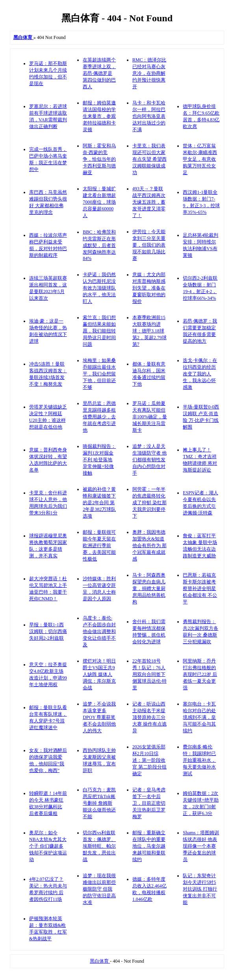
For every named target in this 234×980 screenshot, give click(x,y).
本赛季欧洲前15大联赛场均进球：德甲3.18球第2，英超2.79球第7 (149, 331)
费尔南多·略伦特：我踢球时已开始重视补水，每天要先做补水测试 (199, 760)
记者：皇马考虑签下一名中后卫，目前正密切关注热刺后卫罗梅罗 (149, 803)
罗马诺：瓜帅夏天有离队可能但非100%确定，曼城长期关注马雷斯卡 (150, 417)
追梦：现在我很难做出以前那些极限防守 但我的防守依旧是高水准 (99, 889)
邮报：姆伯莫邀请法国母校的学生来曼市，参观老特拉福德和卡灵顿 (99, 116)
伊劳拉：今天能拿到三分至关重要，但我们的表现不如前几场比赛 (149, 245)
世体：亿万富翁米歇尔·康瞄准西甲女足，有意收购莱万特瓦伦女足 (200, 159)
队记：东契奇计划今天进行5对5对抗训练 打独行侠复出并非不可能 (200, 889)
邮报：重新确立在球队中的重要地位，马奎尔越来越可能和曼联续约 (149, 846)
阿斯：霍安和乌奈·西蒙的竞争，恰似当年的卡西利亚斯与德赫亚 (99, 159)
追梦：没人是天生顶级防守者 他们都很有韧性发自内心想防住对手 (149, 460)
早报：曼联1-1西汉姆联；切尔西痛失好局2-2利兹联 (48, 631)
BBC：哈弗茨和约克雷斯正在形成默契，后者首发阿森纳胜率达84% (99, 245)
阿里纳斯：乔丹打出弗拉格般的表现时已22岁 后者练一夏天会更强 (200, 674)
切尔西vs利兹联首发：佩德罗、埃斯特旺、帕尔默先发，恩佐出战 (99, 846)
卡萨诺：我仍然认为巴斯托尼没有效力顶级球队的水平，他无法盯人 (99, 288)
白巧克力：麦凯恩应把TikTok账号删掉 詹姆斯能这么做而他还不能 (99, 803)
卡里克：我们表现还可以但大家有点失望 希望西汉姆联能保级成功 (149, 159)
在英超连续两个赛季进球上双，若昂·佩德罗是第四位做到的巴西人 (99, 73)
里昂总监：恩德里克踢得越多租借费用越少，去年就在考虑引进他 (99, 417)
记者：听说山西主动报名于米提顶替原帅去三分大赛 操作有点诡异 (149, 717)
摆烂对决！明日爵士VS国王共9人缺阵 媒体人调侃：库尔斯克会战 (99, 674)
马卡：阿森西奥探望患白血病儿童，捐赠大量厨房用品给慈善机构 (149, 588)
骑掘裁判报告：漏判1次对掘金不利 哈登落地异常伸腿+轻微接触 (99, 460)
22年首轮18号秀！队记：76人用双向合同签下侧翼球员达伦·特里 (149, 674)
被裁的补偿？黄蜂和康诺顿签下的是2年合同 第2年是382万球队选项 (99, 503)
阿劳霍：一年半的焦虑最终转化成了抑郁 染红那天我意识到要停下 (149, 503)
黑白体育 (100, 961)
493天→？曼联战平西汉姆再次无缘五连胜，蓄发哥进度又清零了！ (149, 202)
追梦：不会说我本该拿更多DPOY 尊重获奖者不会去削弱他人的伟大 (99, 717)
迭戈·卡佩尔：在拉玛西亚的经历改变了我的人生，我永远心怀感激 (200, 374)
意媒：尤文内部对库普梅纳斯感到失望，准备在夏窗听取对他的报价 (149, 288)
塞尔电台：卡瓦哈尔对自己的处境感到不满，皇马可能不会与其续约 (199, 717)
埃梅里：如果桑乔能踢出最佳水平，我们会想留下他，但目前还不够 (99, 374)
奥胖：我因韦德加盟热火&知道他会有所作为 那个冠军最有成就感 (149, 546)
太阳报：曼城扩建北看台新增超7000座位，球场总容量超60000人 (99, 202)
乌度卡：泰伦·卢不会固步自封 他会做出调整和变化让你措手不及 (99, 631)
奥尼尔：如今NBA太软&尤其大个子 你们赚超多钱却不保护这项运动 (48, 846)
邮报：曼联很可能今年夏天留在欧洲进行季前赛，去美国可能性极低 (99, 546)
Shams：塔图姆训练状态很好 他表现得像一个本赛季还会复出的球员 (201, 846)
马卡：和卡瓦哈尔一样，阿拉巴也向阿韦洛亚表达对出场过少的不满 (149, 116)
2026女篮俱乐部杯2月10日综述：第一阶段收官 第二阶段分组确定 (149, 760)
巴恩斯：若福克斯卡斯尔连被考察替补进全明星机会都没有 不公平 (200, 588)
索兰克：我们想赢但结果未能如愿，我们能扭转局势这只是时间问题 (99, 331)
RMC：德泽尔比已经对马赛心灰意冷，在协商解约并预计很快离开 (149, 73)
